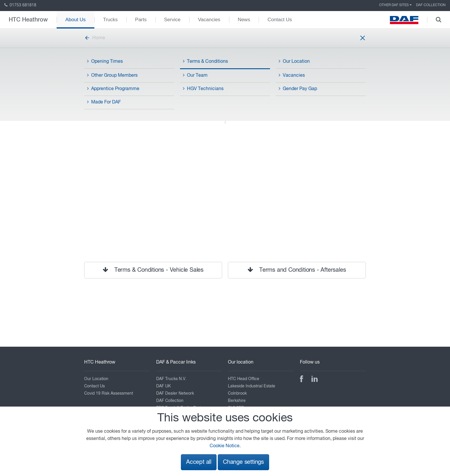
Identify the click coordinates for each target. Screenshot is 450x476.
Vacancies (209, 20)
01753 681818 (20, 5)
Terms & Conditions (205, 61)
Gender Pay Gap (298, 89)
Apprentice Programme (113, 89)
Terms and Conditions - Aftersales (297, 270)
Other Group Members (112, 75)
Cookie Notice (225, 446)
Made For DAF (104, 102)
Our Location (294, 61)
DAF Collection (431, 5)
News (244, 20)
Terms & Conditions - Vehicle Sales (153, 270)
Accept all (199, 462)
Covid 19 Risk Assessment (109, 393)
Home (95, 38)
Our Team (195, 75)
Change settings (243, 462)
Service (172, 20)
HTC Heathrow (28, 20)
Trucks (110, 20)
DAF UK (163, 386)
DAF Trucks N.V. (171, 379)
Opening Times (105, 61)
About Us (75, 20)
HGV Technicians (203, 89)
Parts (141, 20)
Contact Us (280, 20)
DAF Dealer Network (175, 393)
